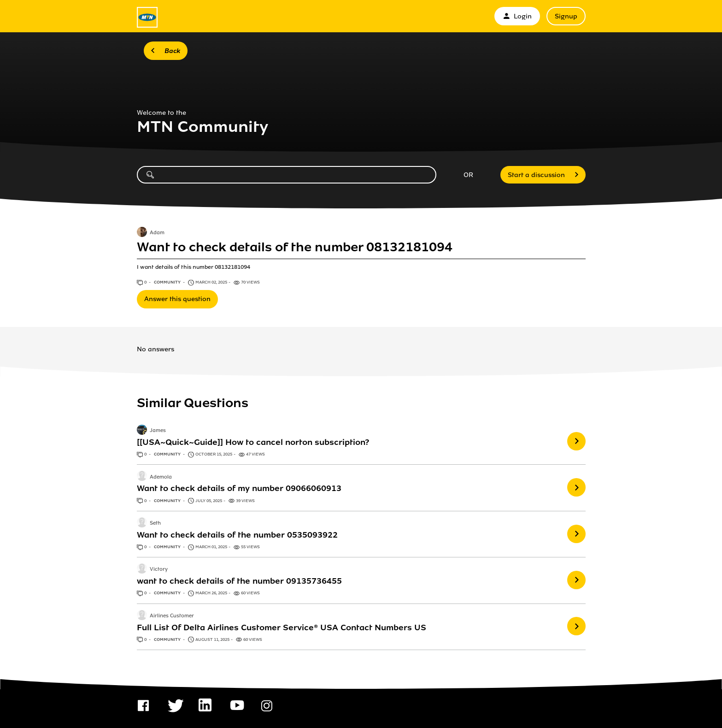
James (158, 431)
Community (168, 282)
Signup (566, 16)
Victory (159, 570)
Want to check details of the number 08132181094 (295, 247)
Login (517, 16)
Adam (157, 233)
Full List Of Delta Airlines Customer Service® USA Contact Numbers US (282, 627)
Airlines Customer (172, 616)
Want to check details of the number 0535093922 (237, 535)
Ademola (161, 477)
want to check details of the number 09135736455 (239, 581)
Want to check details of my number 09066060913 (239, 488)
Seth (155, 523)
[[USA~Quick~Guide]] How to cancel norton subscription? (253, 442)
